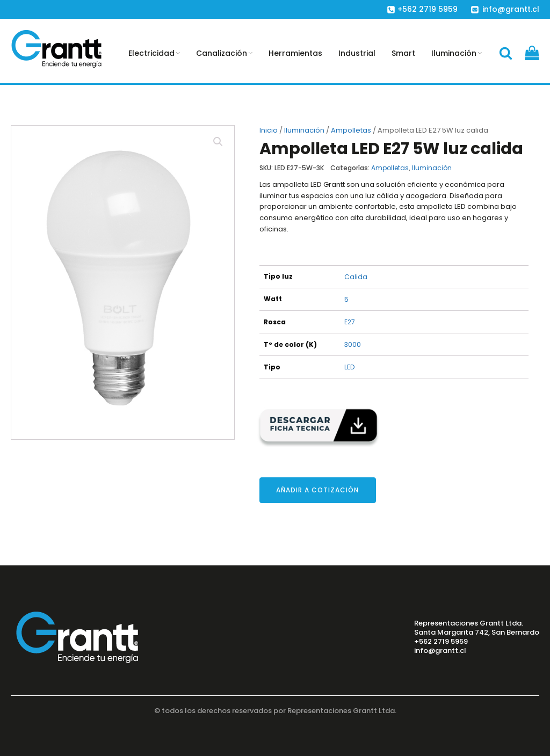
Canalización (224, 53)
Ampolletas (351, 130)
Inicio (269, 130)
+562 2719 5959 (441, 642)
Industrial (357, 53)
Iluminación (457, 53)
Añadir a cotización (317, 490)
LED (349, 367)
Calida (356, 277)
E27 (350, 322)
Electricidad (154, 53)
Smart (403, 53)
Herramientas (295, 53)
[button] (218, 142)
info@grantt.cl (440, 651)
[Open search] (506, 53)
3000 (353, 344)
